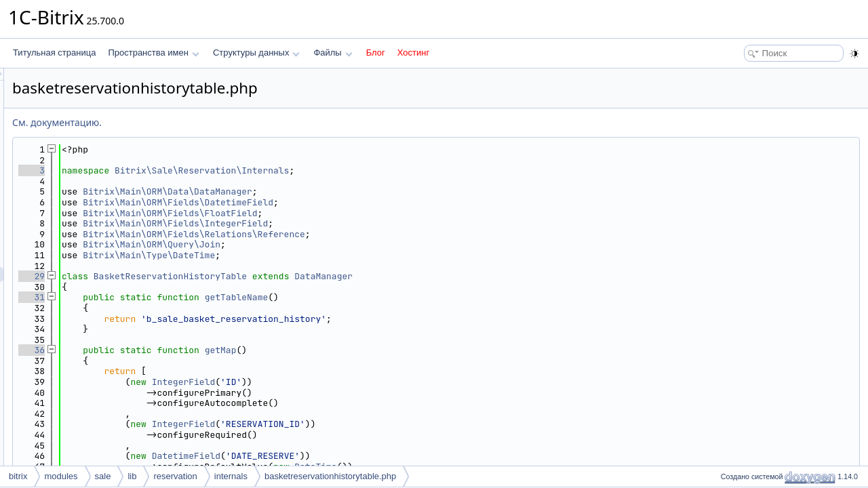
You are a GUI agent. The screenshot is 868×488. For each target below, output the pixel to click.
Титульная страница (54, 53)
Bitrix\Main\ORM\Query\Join (321, 244)
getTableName (406, 297)
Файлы (333, 53)
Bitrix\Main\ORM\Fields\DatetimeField (348, 202)
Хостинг (413, 53)
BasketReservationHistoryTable (340, 276)
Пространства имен (153, 53)
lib (132, 476)
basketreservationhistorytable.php (330, 476)
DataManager (493, 276)
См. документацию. (226, 122)
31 (201, 297)
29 (201, 276)
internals (231, 476)
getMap (390, 350)
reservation (175, 476)
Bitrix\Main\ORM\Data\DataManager (337, 191)
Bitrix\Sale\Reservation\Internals (371, 170)
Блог (376, 53)
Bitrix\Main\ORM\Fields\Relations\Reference (363, 234)
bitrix (18, 476)
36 (201, 350)
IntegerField (353, 382)
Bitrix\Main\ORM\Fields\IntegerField (345, 223)
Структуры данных (256, 53)
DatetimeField (356, 456)
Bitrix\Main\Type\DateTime (318, 255)
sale (103, 476)
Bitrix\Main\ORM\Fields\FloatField (339, 213)
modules (61, 476)
